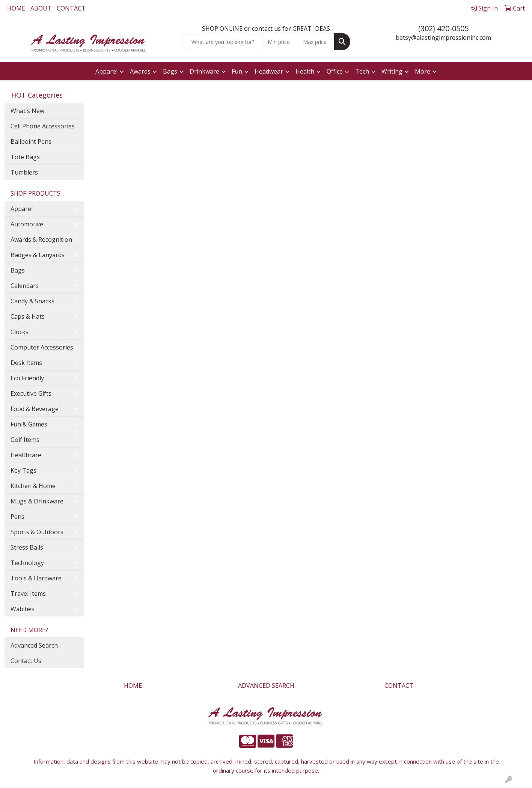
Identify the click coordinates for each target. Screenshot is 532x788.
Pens (17, 517)
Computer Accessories (42, 347)
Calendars (25, 286)
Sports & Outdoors (37, 532)
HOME (16, 8)
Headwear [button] (269, 71)
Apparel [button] (106, 71)
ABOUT (41, 8)
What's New (27, 111)
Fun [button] (237, 71)
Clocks (20, 332)
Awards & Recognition (41, 240)
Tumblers (24, 172)
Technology (27, 563)
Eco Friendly (27, 378)
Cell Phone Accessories (43, 126)
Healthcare (26, 455)
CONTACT (71, 8)
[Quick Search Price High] (317, 42)
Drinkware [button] (204, 71)
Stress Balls (27, 547)
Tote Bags (25, 157)
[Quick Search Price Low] (281, 42)
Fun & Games (29, 424)
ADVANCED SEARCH (266, 686)
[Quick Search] (223, 42)
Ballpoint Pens (31, 142)
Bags (18, 270)
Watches (23, 609)
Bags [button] (170, 71)
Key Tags (23, 470)
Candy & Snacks (32, 301)
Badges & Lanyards (38, 255)
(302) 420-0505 (443, 28)
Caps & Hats (28, 316)
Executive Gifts (31, 393)
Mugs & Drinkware (37, 501)
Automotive (27, 224)
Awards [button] (140, 71)
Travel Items (28, 594)
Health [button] (305, 71)
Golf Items (25, 440)
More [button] (423, 71)
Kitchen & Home (33, 486)
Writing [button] (392, 71)
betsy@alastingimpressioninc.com (443, 38)
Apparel (22, 209)
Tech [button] (362, 71)
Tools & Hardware (36, 578)
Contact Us (26, 661)
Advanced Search (34, 645)
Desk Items (26, 363)
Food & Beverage (35, 409)
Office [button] (335, 71)
